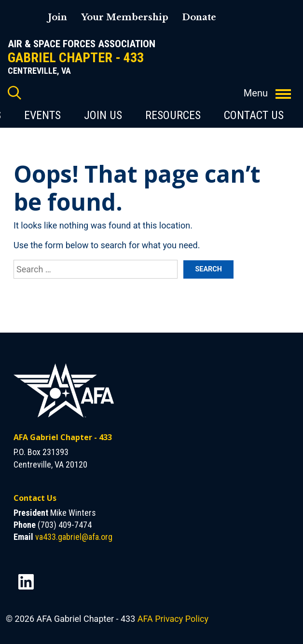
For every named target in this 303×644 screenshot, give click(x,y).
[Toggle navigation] (283, 89)
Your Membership (125, 17)
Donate (199, 17)
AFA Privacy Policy (173, 619)
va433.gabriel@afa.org (74, 537)
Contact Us (254, 115)
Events (42, 115)
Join (57, 17)
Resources (173, 115)
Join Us (103, 115)
